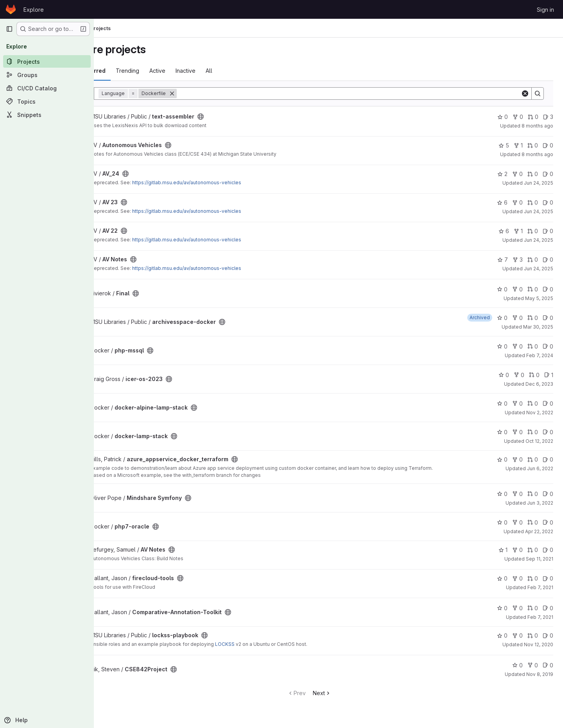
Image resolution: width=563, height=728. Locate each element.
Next (341, 693)
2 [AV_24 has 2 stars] (503, 174)
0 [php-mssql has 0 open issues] (548, 346)
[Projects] (47, 61)
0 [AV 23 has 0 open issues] (548, 202)
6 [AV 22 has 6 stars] (504, 231)
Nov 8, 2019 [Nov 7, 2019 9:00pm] (540, 674)
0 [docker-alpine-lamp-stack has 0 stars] (503, 404)
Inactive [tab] (223, 71)
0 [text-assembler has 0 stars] (503, 117)
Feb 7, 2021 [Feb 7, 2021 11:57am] (541, 587)
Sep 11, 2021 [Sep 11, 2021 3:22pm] (540, 559)
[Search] (368, 93)
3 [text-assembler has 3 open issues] (549, 117)
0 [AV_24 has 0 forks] (518, 174)
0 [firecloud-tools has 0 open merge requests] (533, 578)
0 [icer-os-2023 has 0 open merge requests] (535, 375)
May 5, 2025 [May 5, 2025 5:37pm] (540, 298)
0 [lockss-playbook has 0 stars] (503, 635)
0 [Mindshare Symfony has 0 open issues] (548, 494)
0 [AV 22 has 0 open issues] (548, 231)
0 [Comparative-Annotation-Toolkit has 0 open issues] (548, 608)
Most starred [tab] (126, 71)
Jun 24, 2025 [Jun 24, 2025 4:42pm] (539, 269)
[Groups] (47, 75)
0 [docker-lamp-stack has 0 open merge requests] (533, 432)
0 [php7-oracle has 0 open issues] (548, 522)
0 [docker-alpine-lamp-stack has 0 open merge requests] (533, 404)
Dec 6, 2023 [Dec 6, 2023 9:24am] (540, 384)
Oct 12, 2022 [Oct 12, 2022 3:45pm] (540, 441)
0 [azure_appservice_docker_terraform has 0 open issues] (548, 459)
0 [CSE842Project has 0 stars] (518, 665)
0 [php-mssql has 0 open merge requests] (533, 346)
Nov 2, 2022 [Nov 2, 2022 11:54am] (540, 413)
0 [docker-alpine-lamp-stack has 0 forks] (518, 404)
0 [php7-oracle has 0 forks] (518, 522)
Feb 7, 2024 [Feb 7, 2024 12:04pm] (540, 355)
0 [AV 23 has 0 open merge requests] (533, 202)
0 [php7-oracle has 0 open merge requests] (533, 522)
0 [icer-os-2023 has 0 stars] (504, 375)
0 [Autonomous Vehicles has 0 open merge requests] (533, 145)
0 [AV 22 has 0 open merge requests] (533, 231)
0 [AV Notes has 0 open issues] (548, 260)
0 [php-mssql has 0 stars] (503, 346)
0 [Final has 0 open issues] (548, 289)
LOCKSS (263, 644)
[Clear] (525, 93)
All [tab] (247, 71)
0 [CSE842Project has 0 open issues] (548, 665)
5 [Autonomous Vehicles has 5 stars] (504, 145)
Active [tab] (195, 71)
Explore (34, 10)
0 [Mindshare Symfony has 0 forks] (518, 494)
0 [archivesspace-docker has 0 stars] (503, 318)
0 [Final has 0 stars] (503, 289)
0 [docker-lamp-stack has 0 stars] (503, 432)
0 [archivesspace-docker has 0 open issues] (548, 318)
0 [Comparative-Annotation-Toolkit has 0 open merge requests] (533, 608)
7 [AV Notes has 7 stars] (503, 260)
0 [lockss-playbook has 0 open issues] (548, 635)
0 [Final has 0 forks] (518, 289)
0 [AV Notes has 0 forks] (518, 550)
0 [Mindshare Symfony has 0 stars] (503, 494)
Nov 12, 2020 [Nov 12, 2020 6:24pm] (539, 644)
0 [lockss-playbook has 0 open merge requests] (533, 635)
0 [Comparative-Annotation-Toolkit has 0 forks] (518, 608)
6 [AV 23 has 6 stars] (503, 202)
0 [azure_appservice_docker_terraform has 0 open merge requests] (533, 459)
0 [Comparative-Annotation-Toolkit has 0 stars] (503, 608)
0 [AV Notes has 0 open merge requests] (533, 260)
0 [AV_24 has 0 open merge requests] (533, 174)
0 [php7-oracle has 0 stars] (503, 522)
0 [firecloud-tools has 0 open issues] (548, 578)
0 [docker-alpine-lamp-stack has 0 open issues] (548, 404)
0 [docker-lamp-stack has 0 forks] (518, 432)
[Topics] (47, 101)
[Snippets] (47, 115)
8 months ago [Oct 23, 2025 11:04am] (538, 154)
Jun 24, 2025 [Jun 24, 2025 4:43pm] (539, 183)
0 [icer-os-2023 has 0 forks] (519, 375)
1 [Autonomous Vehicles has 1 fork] (519, 145)
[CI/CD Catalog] (47, 88)
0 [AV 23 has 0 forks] (518, 202)
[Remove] (210, 93)
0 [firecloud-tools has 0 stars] (503, 578)
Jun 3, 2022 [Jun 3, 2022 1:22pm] (541, 503)
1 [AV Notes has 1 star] (503, 550)
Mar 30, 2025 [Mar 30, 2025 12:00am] (539, 327)
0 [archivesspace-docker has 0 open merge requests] (533, 318)
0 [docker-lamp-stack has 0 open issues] (548, 432)
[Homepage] (11, 9)
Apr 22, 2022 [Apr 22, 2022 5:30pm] (540, 531)
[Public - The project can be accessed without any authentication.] (238, 117)
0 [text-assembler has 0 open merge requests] (533, 117)
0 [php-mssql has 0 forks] (518, 346)
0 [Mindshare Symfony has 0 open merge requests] (533, 494)
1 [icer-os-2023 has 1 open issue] (549, 375)
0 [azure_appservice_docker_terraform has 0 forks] (518, 459)
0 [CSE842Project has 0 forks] (533, 665)
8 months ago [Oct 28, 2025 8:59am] (538, 126)
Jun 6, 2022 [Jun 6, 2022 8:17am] (541, 468)
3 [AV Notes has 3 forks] (518, 260)
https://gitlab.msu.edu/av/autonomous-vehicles (225, 182)
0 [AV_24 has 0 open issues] (548, 174)
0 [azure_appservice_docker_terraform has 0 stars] (503, 459)
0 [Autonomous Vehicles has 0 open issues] (548, 145)
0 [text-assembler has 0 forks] (518, 117)
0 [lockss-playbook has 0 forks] (518, 635)
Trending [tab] (165, 71)
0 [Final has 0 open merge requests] (533, 289)
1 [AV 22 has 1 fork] (519, 231)
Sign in (545, 10)
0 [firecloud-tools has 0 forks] (518, 578)
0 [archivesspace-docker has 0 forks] (518, 318)
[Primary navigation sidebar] (9, 29)
